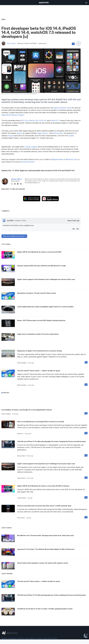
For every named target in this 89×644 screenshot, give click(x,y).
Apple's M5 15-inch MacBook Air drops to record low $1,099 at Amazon (43, 486)
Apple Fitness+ (43, 133)
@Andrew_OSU (71, 159)
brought (10, 136)
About (74, 221)
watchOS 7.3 (55, 120)
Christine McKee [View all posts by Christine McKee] (22, 498)
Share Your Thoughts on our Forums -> (14, 236)
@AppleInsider (58, 159)
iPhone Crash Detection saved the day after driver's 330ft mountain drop (44, 506)
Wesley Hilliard (11, 43)
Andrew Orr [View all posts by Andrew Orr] (20, 434)
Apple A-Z (33, 638)
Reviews (4, 638)
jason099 (10, 221)
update (71, 136)
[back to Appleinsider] (44, 3)
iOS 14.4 (25, 120)
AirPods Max (58, 133)
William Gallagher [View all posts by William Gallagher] (22, 363)
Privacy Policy (53, 638)
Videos (40, 638)
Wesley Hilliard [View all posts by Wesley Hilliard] (21, 456)
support (19, 133)
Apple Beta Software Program (13, 115)
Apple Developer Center (62, 108)
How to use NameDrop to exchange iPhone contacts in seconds (41, 422)
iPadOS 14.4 (34, 120)
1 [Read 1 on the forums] (86, 362)
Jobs (45, 638)
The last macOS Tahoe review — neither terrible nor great (39, 371)
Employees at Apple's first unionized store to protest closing (39, 351)
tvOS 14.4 (43, 120)
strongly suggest (31, 147)
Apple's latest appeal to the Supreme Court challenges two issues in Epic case (46, 464)
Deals (27, 638)
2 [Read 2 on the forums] (86, 385)
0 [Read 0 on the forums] (86, 413)
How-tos (21, 638)
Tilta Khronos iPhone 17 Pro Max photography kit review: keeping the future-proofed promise (51, 441)
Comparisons (13, 638)
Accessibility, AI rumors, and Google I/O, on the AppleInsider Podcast (27, 410)
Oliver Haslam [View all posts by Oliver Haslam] (21, 518)
